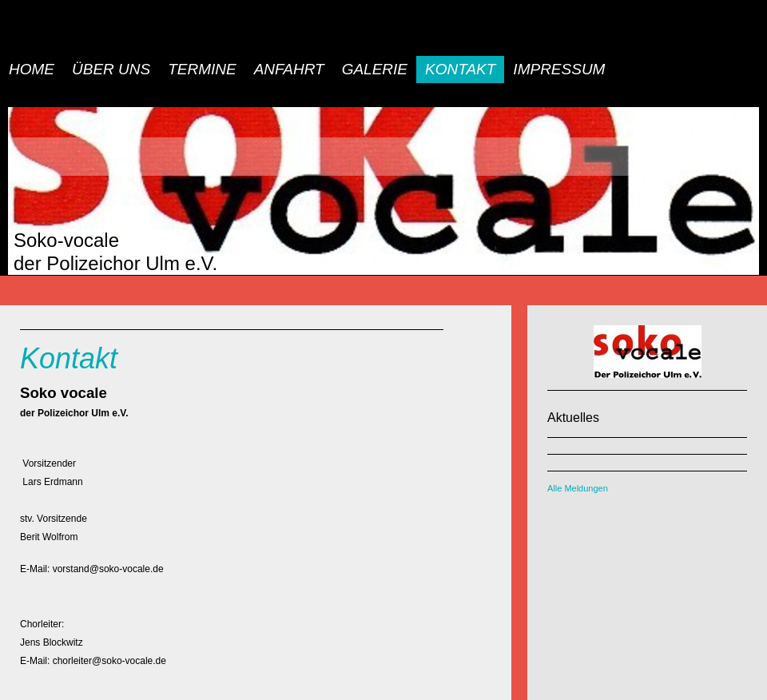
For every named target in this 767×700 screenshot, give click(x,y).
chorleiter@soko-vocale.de (109, 661)
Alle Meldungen (578, 488)
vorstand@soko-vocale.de (108, 569)
